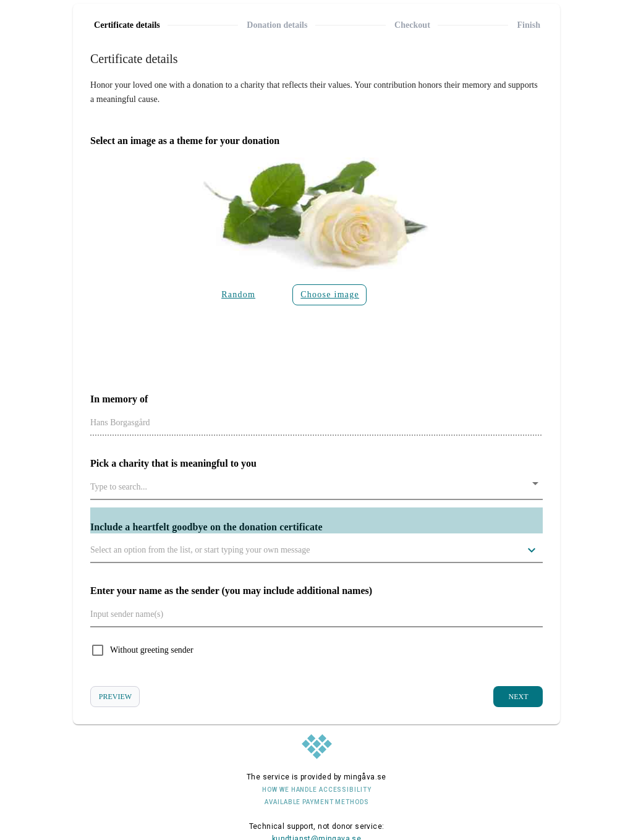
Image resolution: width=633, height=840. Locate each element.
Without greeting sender (152, 650)
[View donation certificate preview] (115, 697)
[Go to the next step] (518, 697)
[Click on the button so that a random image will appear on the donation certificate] (240, 295)
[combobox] (316, 486)
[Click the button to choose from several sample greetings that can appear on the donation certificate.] (532, 550)
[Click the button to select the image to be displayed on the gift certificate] (329, 295)
